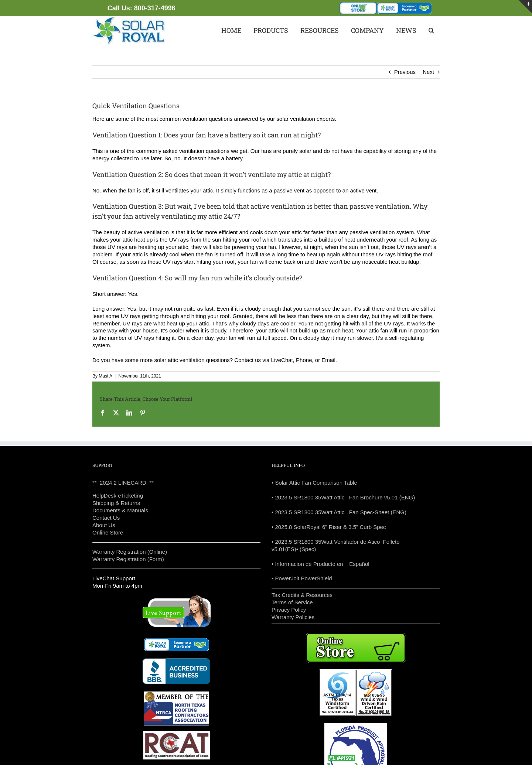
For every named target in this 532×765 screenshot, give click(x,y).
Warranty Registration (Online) (130, 552)
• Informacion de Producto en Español (320, 564)
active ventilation (148, 232)
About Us (104, 525)
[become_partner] (404, 5)
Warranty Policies (293, 617)
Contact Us (106, 518)
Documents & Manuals (120, 510)
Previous (405, 72)
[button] (431, 30)
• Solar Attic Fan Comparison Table (314, 483)
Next (428, 72)
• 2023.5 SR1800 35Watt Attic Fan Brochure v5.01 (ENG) (343, 497)
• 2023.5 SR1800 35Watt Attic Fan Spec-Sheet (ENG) (339, 512)
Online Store (108, 532)
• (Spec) (306, 549)
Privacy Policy (289, 610)
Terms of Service (292, 602)
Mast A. (106, 376)
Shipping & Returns (116, 503)
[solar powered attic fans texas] (129, 19)
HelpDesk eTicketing (118, 496)
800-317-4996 (155, 8)
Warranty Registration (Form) (128, 559)
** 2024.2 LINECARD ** (123, 483)
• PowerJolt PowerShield (302, 578)
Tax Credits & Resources (302, 595)
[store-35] (358, 5)
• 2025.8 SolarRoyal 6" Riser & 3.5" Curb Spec (329, 527)
